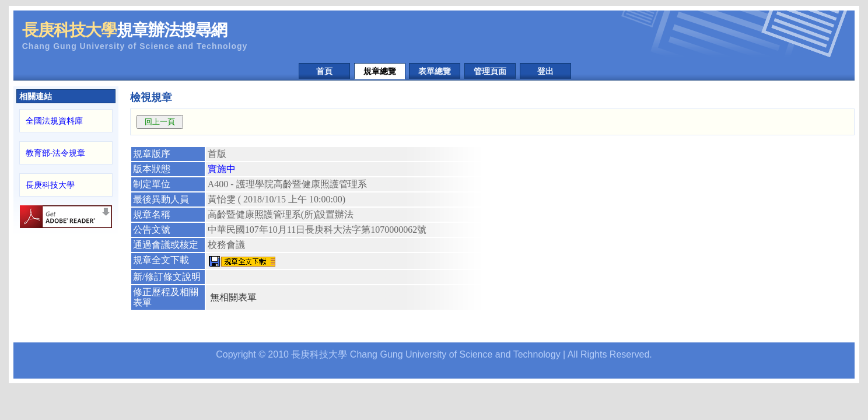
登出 (545, 71)
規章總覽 (380, 71)
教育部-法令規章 (56, 153)
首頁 (324, 71)
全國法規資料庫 (54, 121)
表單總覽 (435, 71)
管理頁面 (490, 71)
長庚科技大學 (50, 185)
